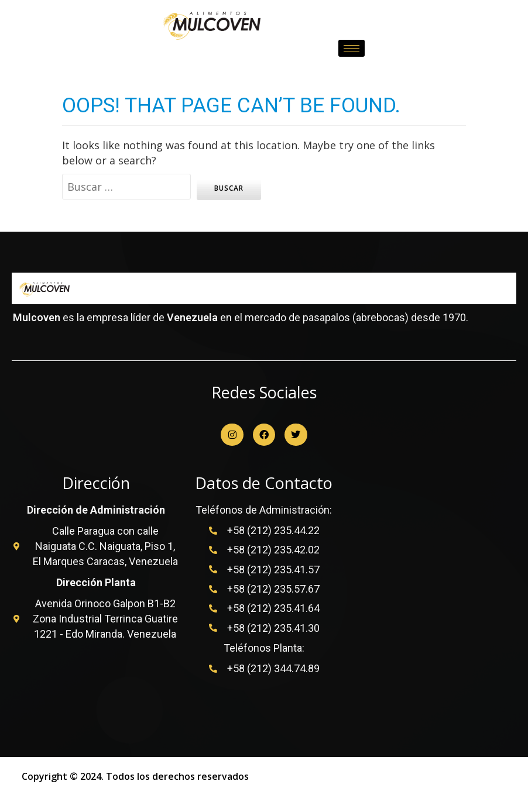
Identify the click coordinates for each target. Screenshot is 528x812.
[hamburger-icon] (352, 48)
